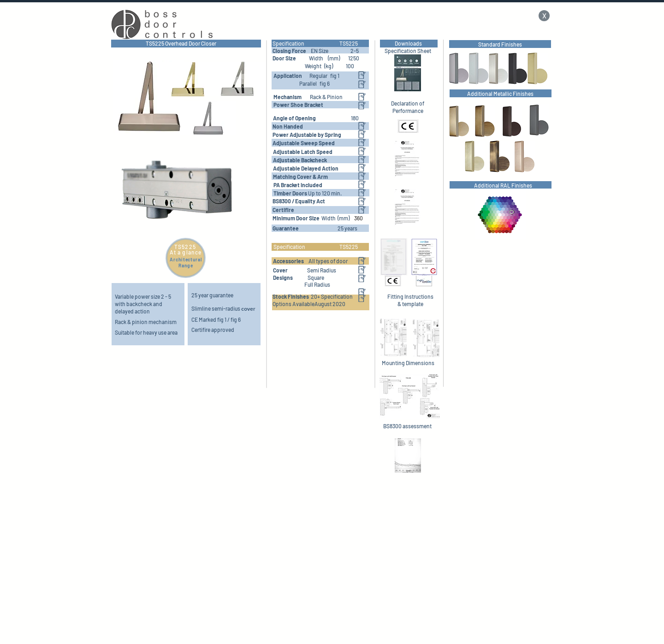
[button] (300, 177)
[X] (544, 16)
